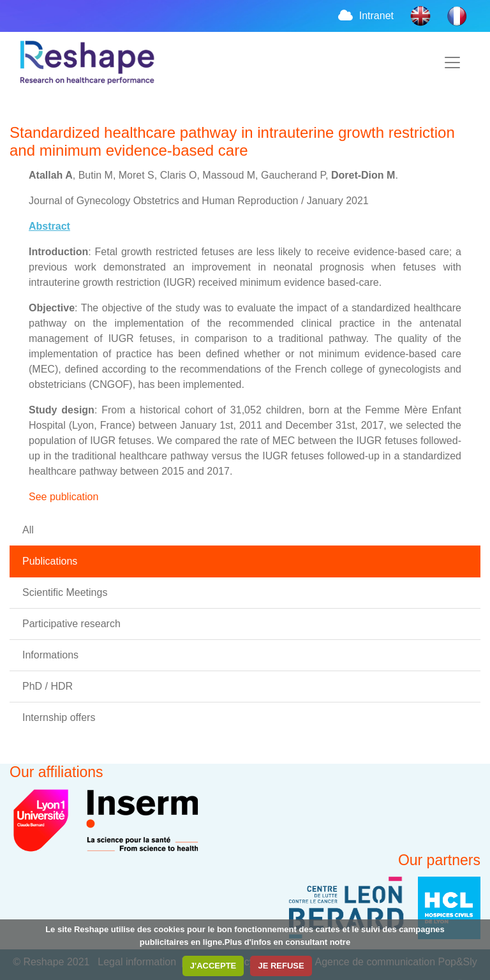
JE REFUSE (281, 966)
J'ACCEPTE (213, 966)
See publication (63, 497)
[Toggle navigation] (452, 63)
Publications (50, 561)
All (28, 530)
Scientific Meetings (65, 592)
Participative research (71, 624)
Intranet (365, 16)
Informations (50, 655)
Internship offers (59, 717)
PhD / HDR (48, 686)
